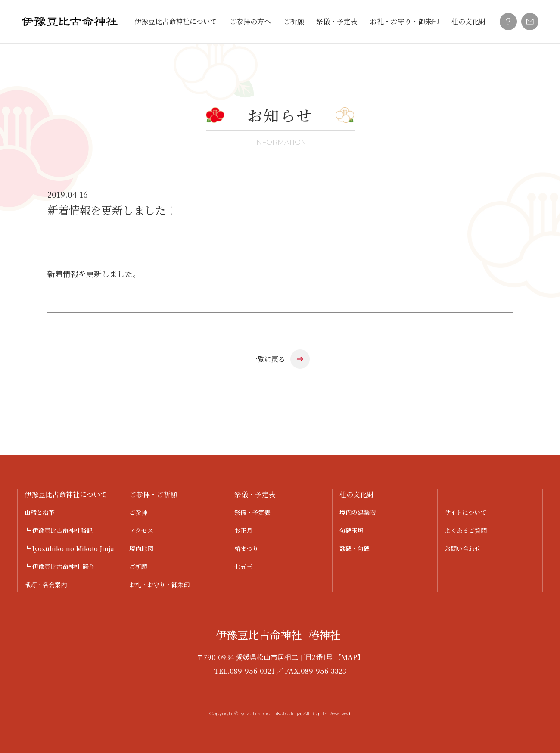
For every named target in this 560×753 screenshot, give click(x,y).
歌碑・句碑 (355, 548)
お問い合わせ (463, 548)
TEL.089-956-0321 (244, 671)
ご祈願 (294, 21)
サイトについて (465, 512)
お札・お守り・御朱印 (159, 585)
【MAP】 (349, 657)
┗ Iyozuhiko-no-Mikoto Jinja (69, 548)
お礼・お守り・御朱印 (404, 21)
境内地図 (141, 548)
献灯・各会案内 (46, 585)
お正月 (243, 530)
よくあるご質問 (466, 530)
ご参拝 (138, 512)
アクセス (141, 530)
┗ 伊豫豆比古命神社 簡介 (59, 566)
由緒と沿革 (40, 512)
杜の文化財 (469, 21)
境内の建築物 (358, 512)
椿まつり (246, 548)
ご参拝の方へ (250, 21)
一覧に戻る (268, 359)
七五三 (243, 566)
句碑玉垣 (352, 530)
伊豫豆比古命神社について (176, 21)
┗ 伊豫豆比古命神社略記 (59, 530)
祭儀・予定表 (337, 21)
